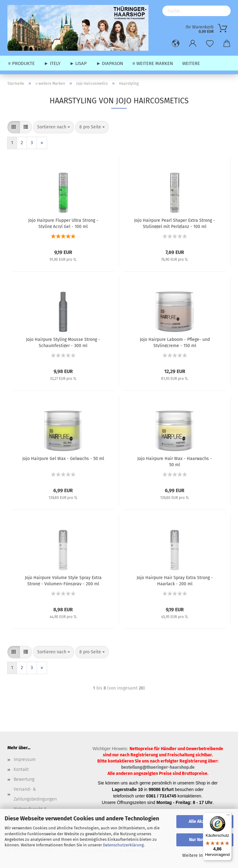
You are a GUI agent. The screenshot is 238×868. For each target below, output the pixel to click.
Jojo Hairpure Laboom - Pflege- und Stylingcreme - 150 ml (175, 342)
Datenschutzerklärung (123, 845)
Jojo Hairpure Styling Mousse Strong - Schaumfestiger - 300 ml (63, 342)
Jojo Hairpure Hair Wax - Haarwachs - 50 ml (175, 461)
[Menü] (228, 816)
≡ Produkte (21, 63)
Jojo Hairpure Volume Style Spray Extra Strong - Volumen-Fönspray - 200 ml (63, 580)
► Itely (52, 63)
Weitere (191, 63)
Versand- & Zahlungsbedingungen (35, 794)
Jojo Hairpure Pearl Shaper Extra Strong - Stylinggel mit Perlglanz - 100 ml (175, 223)
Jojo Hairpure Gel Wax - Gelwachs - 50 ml (63, 459)
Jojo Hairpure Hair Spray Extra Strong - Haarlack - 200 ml (175, 580)
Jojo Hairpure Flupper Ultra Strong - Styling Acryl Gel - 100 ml (63, 223)
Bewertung (24, 779)
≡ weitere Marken (153, 63)
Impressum (25, 760)
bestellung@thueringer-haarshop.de (158, 767)
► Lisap (78, 63)
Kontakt (21, 769)
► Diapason (110, 63)
